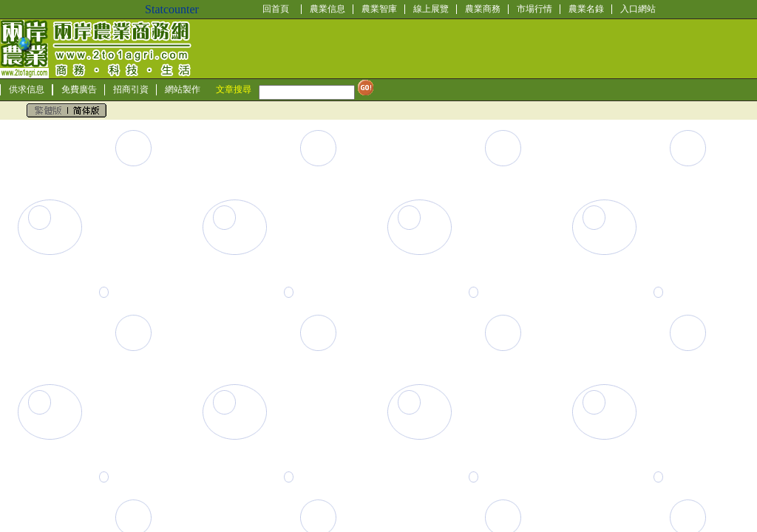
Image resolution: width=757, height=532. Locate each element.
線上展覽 (431, 9)
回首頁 (276, 9)
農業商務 (483, 9)
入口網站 (638, 9)
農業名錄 (586, 9)
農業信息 (327, 9)
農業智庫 (379, 9)
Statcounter (172, 9)
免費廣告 (79, 89)
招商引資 (131, 89)
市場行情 (534, 9)
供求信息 (27, 89)
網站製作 (183, 89)
